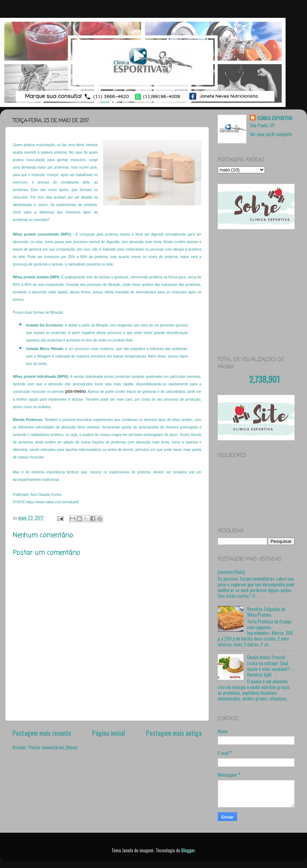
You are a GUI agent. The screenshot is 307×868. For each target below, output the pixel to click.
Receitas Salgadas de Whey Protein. (266, 612)
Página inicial (109, 733)
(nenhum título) (231, 572)
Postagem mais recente (42, 733)
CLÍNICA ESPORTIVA (275, 118)
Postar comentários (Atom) (53, 747)
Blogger (188, 850)
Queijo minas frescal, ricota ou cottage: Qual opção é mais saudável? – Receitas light (270, 666)
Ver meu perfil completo (271, 134)
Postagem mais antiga (174, 733)
